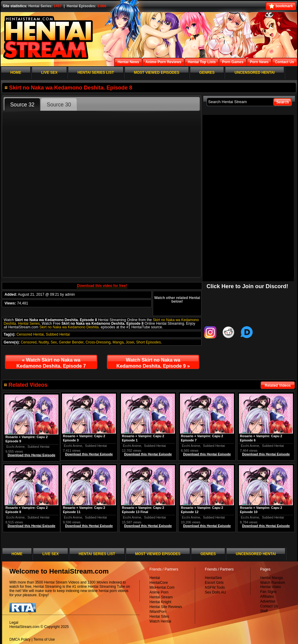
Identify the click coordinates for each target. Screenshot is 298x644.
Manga (118, 342)
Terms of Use (44, 639)
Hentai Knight (160, 602)
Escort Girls (214, 583)
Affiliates (267, 597)
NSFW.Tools (215, 587)
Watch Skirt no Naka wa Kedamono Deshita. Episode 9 (153, 363)
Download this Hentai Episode (266, 454)
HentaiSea (213, 578)
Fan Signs (268, 592)
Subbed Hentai (58, 334)
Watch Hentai (160, 621)
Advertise (268, 601)
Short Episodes (148, 342)
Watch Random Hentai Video (273, 585)
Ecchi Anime (250, 446)
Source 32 (22, 105)
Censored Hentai (30, 334)
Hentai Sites (159, 616)
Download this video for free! (102, 286)
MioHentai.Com (162, 587)
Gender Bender (71, 342)
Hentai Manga (272, 578)
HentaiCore (159, 583)
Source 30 (59, 105)
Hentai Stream (161, 597)
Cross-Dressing (98, 342)
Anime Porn (159, 592)
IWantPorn (158, 612)
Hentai (155, 578)
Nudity (43, 342)
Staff (264, 611)
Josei (130, 342)
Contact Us (269, 606)
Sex (54, 342)
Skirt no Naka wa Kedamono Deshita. (69, 327)
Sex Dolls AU (215, 592)
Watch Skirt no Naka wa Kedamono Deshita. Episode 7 (51, 363)
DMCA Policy (20, 639)
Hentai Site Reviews (166, 607)
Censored (29, 342)
